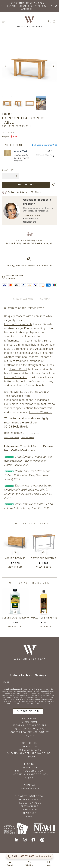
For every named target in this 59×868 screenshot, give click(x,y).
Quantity (8, 170)
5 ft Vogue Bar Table (44, 558)
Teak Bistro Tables (12, 438)
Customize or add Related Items (24, 308)
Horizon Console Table (18, 324)
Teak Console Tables (31, 433)
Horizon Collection (16, 377)
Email (7, 682)
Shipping (30, 785)
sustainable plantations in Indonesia (27, 400)
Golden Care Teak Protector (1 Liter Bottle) (15, 618)
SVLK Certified (29, 392)
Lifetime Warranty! (30, 800)
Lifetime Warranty (40, 412)
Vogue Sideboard (15, 558)
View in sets (15, 567)
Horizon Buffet (18, 369)
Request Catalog (29, 803)
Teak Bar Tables (27, 438)
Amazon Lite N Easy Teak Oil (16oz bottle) (44, 618)
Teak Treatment (12, 145)
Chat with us (31, 219)
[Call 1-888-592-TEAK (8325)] (30, 856)
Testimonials (29, 806)
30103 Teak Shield (16, 427)
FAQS (29, 817)
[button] (2, 6)
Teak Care (30, 813)
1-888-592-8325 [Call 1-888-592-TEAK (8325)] (32, 216)
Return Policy (29, 789)
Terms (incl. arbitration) (26, 703)
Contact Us (30, 222)
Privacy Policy (44, 703)
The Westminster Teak (29, 796)
